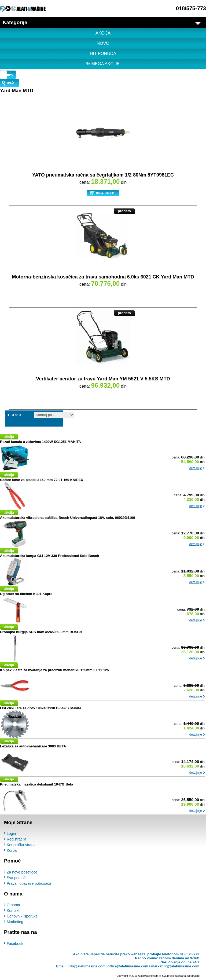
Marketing (15, 922)
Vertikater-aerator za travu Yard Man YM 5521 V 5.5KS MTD (103, 379)
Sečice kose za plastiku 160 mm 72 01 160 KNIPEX (42, 480)
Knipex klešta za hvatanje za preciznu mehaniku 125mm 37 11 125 (54, 670)
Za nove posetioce (22, 872)
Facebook (15, 944)
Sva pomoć (16, 878)
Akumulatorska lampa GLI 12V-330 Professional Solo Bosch (49, 556)
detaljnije (196, 468)
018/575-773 (191, 8)
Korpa (12, 850)
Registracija (16, 839)
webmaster (194, 976)
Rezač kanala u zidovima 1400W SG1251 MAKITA (41, 442)
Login (11, 834)
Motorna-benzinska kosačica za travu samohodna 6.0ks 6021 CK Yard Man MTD (103, 277)
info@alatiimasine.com (87, 966)
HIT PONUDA (103, 54)
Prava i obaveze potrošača (29, 883)
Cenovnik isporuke (22, 916)
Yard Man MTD (17, 91)
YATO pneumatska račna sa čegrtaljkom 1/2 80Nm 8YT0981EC (103, 175)
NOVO (103, 43)
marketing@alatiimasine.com (175, 966)
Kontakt (13, 911)
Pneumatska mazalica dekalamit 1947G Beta (36, 784)
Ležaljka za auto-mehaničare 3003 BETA (33, 746)
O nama (13, 905)
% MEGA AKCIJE (103, 64)
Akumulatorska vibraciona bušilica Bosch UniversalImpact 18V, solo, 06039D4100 (67, 518)
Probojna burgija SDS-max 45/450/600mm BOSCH (41, 632)
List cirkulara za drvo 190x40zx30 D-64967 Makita (41, 708)
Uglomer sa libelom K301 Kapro (26, 594)
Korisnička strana (21, 845)
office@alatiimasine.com (128, 966)
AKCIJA (103, 33)
